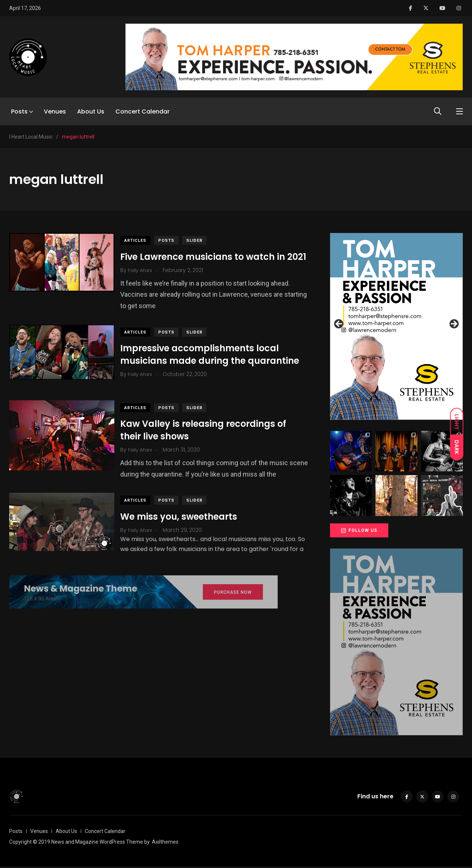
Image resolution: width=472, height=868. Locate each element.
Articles (140, 240)
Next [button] (454, 324)
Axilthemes (165, 843)
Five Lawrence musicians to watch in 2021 (208, 263)
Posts (19, 111)
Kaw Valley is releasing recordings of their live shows (208, 437)
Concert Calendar (143, 111)
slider (199, 240)
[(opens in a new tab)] (62, 364)
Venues (55, 111)
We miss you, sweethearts (184, 524)
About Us (91, 111)
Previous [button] (339, 324)
